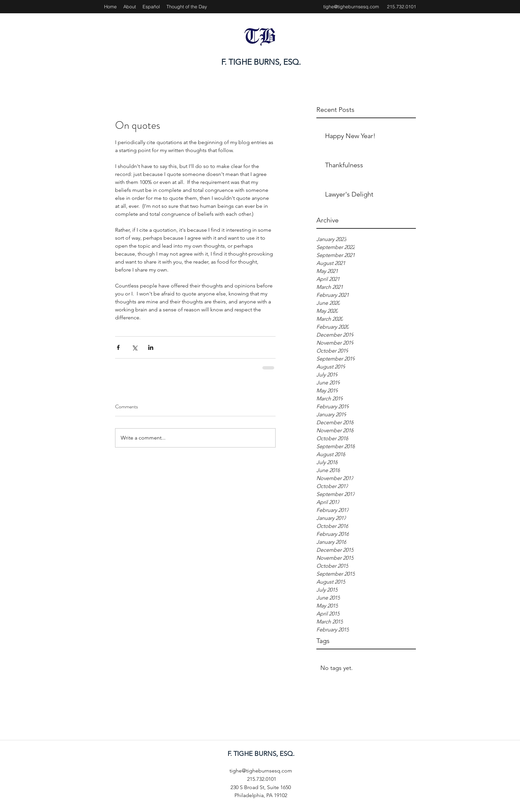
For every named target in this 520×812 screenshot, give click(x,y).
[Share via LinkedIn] (151, 347)
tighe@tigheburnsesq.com (351, 7)
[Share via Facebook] (118, 347)
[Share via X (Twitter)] (134, 347)
